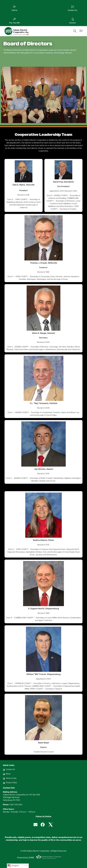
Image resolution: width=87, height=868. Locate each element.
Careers (13, 21)
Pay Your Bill (74, 8)
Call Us (13, 8)
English (13, 866)
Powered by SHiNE (26, 858)
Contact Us (43, 8)
